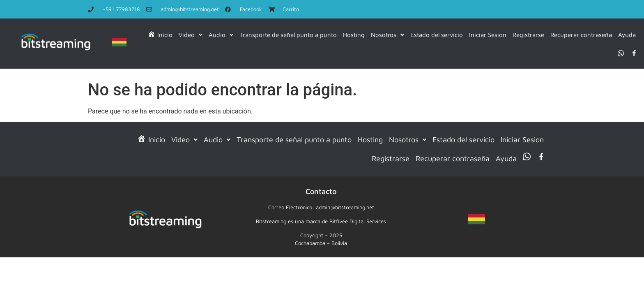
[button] (191, 35)
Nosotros (388, 35)
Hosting (354, 35)
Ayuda (627, 35)
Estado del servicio (437, 35)
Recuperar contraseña (581, 35)
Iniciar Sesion (488, 35)
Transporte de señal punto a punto (288, 35)
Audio (221, 35)
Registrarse (528, 35)
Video (191, 35)
